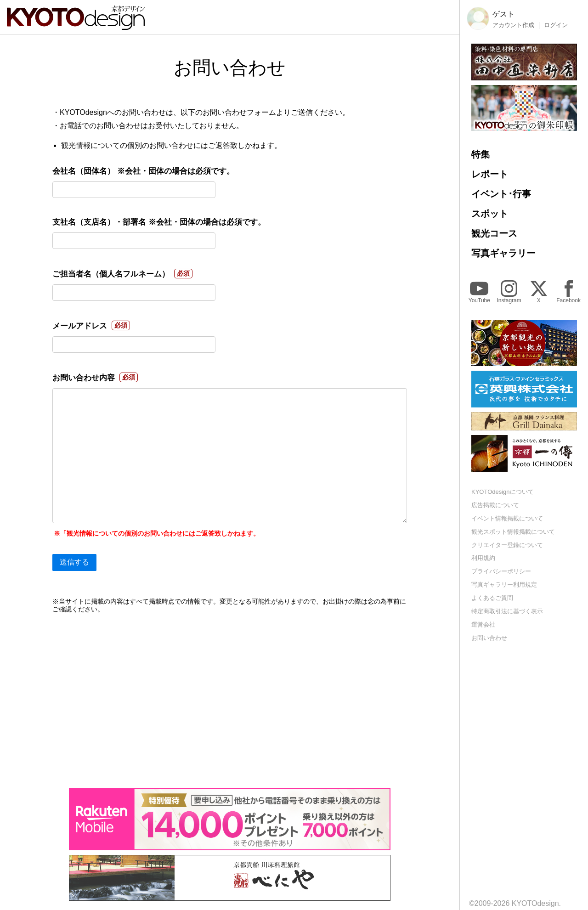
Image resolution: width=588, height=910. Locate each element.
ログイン (556, 25)
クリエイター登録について (507, 545)
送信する (74, 562)
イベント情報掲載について (507, 518)
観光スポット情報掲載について (513, 532)
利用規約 (483, 558)
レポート (490, 174)
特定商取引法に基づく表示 (507, 611)
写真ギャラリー (503, 253)
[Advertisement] (230, 701)
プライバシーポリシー (501, 571)
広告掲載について (495, 505)
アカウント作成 (513, 25)
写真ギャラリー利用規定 (504, 585)
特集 (481, 154)
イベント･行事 (501, 194)
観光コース (494, 233)
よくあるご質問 (492, 598)
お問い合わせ (489, 638)
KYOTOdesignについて (503, 492)
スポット (490, 214)
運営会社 (483, 625)
